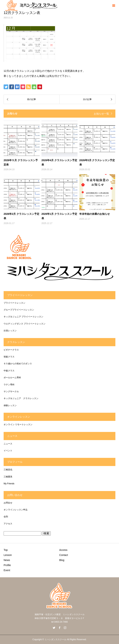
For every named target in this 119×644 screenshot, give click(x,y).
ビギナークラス (11, 350)
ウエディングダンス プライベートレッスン (25, 324)
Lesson (8, 555)
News (7, 560)
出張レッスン (10, 331)
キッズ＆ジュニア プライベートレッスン (23, 317)
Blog (62, 560)
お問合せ (8, 503)
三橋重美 (8, 477)
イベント (8, 451)
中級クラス (9, 371)
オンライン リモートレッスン (18, 424)
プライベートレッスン (14, 303)
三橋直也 (8, 470)
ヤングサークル (11, 392)
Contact (64, 555)
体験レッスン (10, 405)
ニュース (8, 444)
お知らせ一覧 (101, 114)
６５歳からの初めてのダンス (18, 364)
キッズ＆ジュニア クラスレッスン (21, 398)
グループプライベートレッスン (19, 310)
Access (63, 550)
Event (7, 570)
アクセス (8, 524)
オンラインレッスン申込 (16, 510)
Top (6, 550)
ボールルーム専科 (12, 378)
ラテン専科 (9, 385)
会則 (6, 517)
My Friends (9, 484)
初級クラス (9, 357)
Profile (7, 565)
